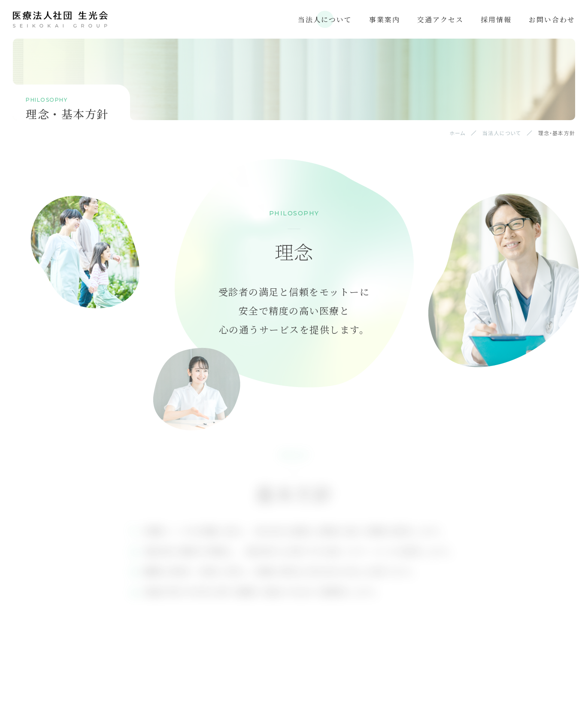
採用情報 (496, 20)
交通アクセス (440, 20)
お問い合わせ (552, 20)
